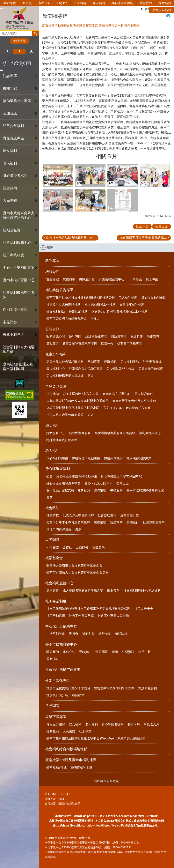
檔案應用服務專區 (130, 344)
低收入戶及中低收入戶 (78, 515)
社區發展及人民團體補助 (63, 304)
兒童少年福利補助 (132, 304)
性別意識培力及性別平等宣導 (114, 688)
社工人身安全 (144, 609)
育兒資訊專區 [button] (13, 138)
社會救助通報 (107, 515)
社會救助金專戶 (154, 522)
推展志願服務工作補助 (100, 304)
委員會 (74, 634)
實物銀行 (133, 522)
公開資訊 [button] (10, 113)
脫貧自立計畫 (130, 515)
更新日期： (52, 794)
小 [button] (7, 51)
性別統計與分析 (57, 695)
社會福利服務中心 (59, 583)
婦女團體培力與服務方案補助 (115, 433)
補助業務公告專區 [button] (17, 101)
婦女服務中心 (56, 433)
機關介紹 (52, 272)
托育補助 (53, 394)
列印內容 (168, 16)
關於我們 (53, 652)
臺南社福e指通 (57, 767)
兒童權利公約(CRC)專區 (86, 369)
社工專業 (85, 731)
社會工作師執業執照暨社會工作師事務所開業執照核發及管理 (88, 609)
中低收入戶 (151, 724)
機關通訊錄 (87, 279)
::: (2, 70)
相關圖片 (106, 156)
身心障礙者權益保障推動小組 (77, 476)
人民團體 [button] (10, 201)
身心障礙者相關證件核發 (63, 483)
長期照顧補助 (78, 312)
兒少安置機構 (152, 362)
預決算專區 (119, 337)
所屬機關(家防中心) (112, 279)
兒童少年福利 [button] (13, 126)
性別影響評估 (148, 688)
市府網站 (80, 3)
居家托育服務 (144, 394)
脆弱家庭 (53, 591)
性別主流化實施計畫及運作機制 (68, 688)
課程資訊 (85, 652)
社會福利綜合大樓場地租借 (19, 349)
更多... (95, 319)
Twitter (16, 63)
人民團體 (52, 540)
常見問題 (102, 652)
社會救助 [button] (10, 188)
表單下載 (144, 652)
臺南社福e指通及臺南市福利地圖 (71, 760)
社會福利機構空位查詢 (19, 295)
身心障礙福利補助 (154, 297)
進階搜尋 (19, 41)
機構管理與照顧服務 (86, 458)
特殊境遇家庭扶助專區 (62, 440)
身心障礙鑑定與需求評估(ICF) (121, 476)
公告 (49, 476)
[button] (58, 176)
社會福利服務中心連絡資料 (142, 591)
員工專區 (152, 279)
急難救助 (116, 522)
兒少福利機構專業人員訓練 (65, 376)
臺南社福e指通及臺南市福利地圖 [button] (18, 367)
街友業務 (113, 591)
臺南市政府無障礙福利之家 (145, 490)
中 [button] (19, 51)
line (22, 63)
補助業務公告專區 (59, 290)
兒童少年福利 (162, 10)
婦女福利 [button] (10, 151)
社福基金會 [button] (12, 230)
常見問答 (10, 322)
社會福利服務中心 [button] (17, 243)
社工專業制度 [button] (13, 255)
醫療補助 (100, 522)
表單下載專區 (56, 717)
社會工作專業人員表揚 (113, 616)
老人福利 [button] (10, 163)
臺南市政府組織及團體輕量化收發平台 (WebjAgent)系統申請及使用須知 (96, 738)
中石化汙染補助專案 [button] (19, 268)
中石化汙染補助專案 (61, 626)
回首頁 (27, 3)
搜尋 (3, 32)
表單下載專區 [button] (13, 335)
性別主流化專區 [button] (15, 310)
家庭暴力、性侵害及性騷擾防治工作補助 (120, 312)
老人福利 (99, 3)
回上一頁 (142, 226)
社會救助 (146, 3)
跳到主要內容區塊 (2, 2)
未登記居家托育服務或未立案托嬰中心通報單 (77, 401)
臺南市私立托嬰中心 (117, 394)
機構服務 (116, 490)
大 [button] (31, 51)
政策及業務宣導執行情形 (80, 344)
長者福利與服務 (57, 458)
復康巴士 (123, 483)
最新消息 (53, 659)
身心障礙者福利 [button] (15, 176)
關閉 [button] (50, 247)
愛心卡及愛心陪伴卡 (98, 483)
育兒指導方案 (112, 408)
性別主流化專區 (58, 681)
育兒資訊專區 (56, 386)
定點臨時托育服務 (138, 408)
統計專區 (75, 337)
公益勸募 (82, 547)
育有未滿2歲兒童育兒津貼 (81, 394)
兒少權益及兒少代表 (120, 369)
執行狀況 (105, 634)
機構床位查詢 (113, 458)
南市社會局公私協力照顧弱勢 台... (71, 238)
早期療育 (94, 362)
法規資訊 (153, 337)
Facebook (5, 63)
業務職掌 (69, 279)
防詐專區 (10, 76)
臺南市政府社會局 (19, 18)
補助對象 (88, 634)
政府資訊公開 (56, 337)
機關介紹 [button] (10, 88)
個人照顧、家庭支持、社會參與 (68, 490)
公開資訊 (52, 329)
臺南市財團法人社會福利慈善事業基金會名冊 (77, 572)
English (62, 3)
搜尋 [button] (35, 33)
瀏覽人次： (52, 799)
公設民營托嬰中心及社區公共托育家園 (73, 408)
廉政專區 (53, 344)
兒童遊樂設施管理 (151, 369)
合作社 (67, 547)
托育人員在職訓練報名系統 (65, 415)
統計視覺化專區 (96, 337)
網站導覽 (10, 3)
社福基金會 (54, 558)
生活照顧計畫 (56, 634)
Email (29, 63)
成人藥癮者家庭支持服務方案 (83, 591)
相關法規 (121, 634)
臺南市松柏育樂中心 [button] (19, 280)
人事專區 (136, 279)
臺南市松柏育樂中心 (61, 644)
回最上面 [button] (162, 226)
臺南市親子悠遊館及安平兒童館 (134, 401)
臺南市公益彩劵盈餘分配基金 (67, 319)
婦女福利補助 (56, 312)
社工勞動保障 (56, 616)
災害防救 (53, 515)
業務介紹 (69, 652)
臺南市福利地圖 (82, 767)
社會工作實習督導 (81, 616)
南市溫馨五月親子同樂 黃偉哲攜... (143, 238)
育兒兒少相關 (56, 724)
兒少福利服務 (130, 362)
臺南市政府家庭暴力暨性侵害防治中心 (19, 215)
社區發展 (98, 547)
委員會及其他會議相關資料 (65, 362)
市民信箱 (44, 3)
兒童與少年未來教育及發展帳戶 (68, 522)
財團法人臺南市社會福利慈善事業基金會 (74, 565)
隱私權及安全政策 (106, 781)
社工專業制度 (56, 601)
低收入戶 (134, 724)
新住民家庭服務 (80, 433)
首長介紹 (53, 279)
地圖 (115, 652)
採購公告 (107, 344)
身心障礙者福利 (122, 3)
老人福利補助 (128, 297)
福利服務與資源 (150, 433)
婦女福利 (165, 3)
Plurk (11, 63)
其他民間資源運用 (59, 529)
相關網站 (78, 695)
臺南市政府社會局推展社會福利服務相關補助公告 (81, 297)
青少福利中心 (56, 369)
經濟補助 (110, 362)
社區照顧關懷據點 (139, 458)
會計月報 (137, 337)
